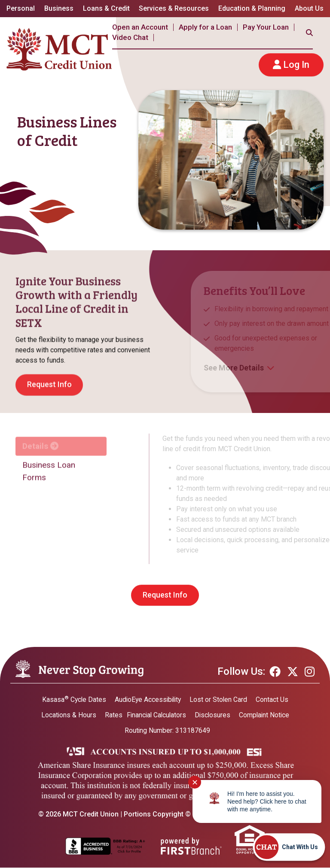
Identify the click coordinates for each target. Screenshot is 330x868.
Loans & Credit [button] (106, 8)
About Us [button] (309, 8)
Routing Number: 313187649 (167, 730)
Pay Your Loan (266, 27)
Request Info (165, 595)
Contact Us (274, 700)
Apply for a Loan (205, 27)
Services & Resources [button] (174, 8)
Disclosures (213, 715)
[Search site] (309, 33)
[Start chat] (289, 847)
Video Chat (130, 37)
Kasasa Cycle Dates (72, 700)
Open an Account (140, 27)
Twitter (293, 672)
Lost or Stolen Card (220, 700)
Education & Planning (252, 8)
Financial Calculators (155, 715)
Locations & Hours (66, 715)
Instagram (310, 672)
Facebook (275, 672)
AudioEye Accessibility (148, 700)
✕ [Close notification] (195, 782)
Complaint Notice (266, 715)
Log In (296, 65)
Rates (112, 715)
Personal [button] (21, 8)
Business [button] (59, 8)
